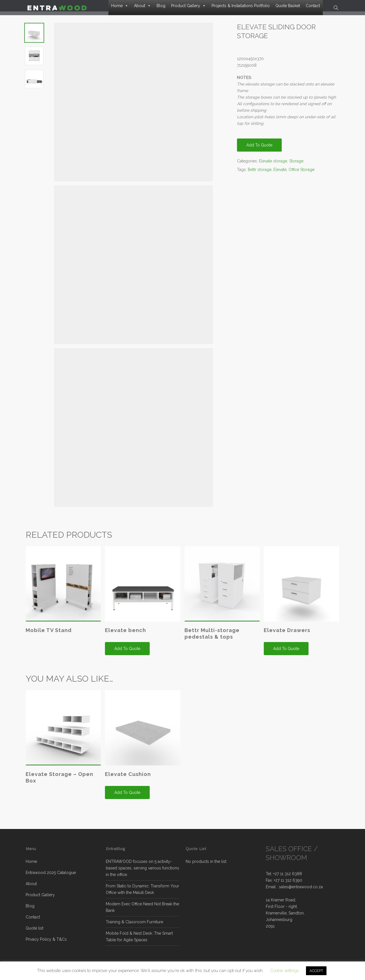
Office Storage (302, 174)
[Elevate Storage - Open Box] (63, 732)
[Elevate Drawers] (301, 588)
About (142, 6)
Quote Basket (288, 6)
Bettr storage (260, 174)
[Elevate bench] (143, 588)
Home (120, 6)
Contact (313, 6)
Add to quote (259, 150)
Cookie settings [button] (285, 971)
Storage (296, 166)
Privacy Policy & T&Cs (46, 939)
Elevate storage (273, 166)
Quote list (35, 928)
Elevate (280, 174)
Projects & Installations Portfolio (241, 6)
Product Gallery (188, 6)
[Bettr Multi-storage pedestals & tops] (222, 588)
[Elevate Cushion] (143, 732)
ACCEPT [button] (316, 971)
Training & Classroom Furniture (134, 922)
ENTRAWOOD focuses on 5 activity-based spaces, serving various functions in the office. (142, 868)
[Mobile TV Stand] (63, 588)
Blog (161, 6)
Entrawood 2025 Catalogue (51, 873)
